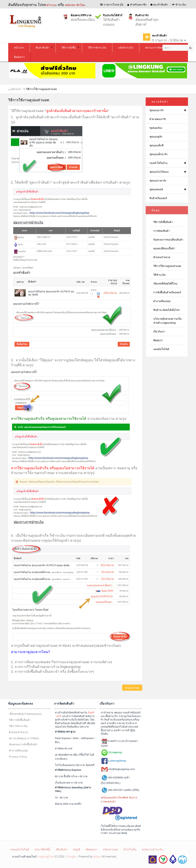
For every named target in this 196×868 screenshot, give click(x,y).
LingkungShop (46, 856)
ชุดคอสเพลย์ (156, 189)
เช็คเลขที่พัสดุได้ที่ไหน (165, 284)
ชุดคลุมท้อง (156, 128)
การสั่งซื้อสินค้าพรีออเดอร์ (167, 292)
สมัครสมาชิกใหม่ (75, 5)
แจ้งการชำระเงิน (153, 849)
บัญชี (77, 849)
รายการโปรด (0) (112, 5)
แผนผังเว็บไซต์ (161, 349)
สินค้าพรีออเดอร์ (158, 198)
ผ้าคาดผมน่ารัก (158, 119)
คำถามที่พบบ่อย (162, 301)
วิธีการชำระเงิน (18, 726)
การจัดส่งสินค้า (161, 231)
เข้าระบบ (51, 5)
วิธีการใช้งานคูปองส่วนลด (167, 266)
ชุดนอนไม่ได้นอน (159, 172)
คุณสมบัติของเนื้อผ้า (164, 248)
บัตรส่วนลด (111, 849)
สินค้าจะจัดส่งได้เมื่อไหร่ (166, 310)
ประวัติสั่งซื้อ (43, 849)
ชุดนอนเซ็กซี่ (156, 145)
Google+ (72, 856)
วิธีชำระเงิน (159, 275)
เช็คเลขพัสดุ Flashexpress (25, 714)
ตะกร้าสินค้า (159, 5)
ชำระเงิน (179, 5)
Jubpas (97, 856)
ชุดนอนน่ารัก (157, 110)
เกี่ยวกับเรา (159, 332)
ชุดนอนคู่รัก (156, 137)
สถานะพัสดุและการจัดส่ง (24, 738)
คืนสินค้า (62, 849)
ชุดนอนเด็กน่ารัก (158, 154)
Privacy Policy (18, 757)
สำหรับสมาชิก (137, 5)
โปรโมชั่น (130, 849)
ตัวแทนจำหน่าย (162, 257)
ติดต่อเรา (158, 340)
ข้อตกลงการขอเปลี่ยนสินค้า (168, 240)
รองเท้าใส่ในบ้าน (158, 163)
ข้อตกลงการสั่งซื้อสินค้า (23, 744)
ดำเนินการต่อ (132, 688)
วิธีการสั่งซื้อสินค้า (163, 222)
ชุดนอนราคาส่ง (158, 181)
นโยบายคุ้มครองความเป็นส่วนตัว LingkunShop (167, 321)
